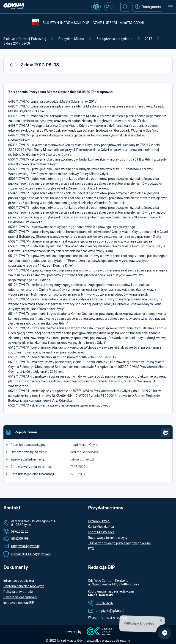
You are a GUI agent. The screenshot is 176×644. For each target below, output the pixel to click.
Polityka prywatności (18, 592)
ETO (91, 549)
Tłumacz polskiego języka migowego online (119, 543)
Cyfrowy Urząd (99, 521)
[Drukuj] (166, 432)
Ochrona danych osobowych (24, 586)
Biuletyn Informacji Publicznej (25, 39)
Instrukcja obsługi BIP (19, 603)
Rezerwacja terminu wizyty (108, 538)
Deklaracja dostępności (20, 597)
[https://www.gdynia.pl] (14, 7)
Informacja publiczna (19, 581)
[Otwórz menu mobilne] (170, 7)
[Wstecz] (11, 65)
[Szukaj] (125, 7)
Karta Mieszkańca (101, 527)
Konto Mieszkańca (101, 532)
